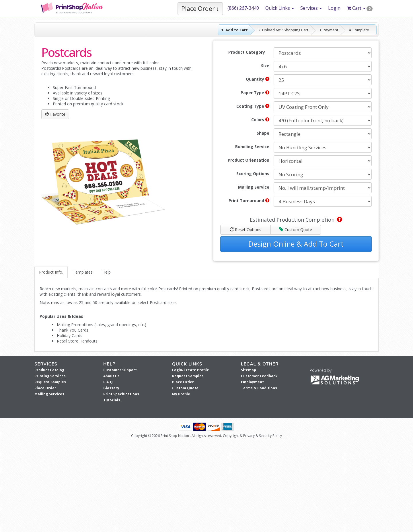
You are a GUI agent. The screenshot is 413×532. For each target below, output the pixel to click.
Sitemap (249, 370)
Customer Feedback (259, 376)
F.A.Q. (109, 382)
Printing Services (50, 376)
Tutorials (112, 400)
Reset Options (246, 230)
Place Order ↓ (200, 9)
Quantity (258, 79)
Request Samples (50, 382)
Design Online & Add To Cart (296, 244)
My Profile (181, 394)
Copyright (231, 436)
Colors (260, 120)
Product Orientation (249, 160)
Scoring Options (253, 174)
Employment (252, 382)
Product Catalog (49, 370)
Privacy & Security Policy (263, 436)
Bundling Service (252, 147)
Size (265, 66)
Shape (263, 133)
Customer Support (120, 370)
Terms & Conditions (259, 388)
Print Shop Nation (175, 436)
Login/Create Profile (191, 370)
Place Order (45, 388)
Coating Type (253, 106)
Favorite (55, 114)
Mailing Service (254, 187)
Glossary (111, 388)
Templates (83, 272)
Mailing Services (49, 394)
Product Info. (51, 272)
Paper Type (255, 93)
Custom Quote (296, 230)
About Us (111, 376)
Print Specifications (121, 394)
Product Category (247, 52)
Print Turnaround (249, 201)
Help (107, 272)
